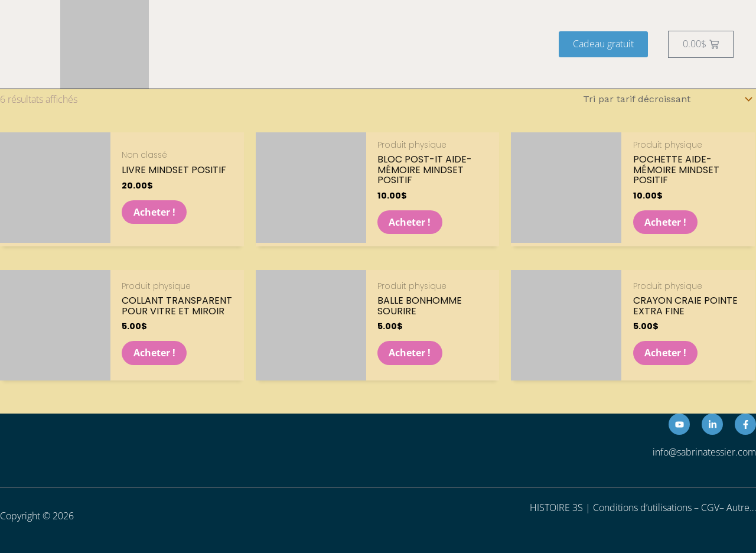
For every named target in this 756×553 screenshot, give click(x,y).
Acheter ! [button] (154, 212)
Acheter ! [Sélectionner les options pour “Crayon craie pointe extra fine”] (666, 353)
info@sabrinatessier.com (704, 453)
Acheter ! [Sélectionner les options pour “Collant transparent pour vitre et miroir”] (154, 353)
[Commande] (666, 99)
